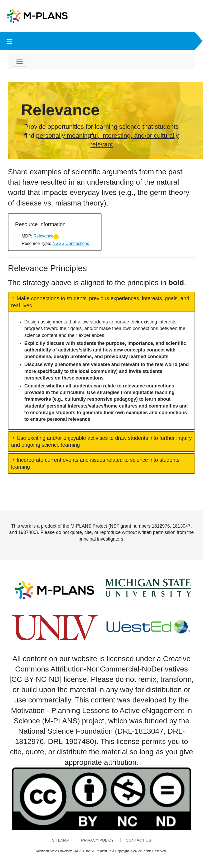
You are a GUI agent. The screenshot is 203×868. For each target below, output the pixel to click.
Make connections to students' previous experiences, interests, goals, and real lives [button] (100, 302)
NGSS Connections (71, 243)
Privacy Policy (98, 840)
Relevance (43, 236)
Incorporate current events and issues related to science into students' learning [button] (96, 463)
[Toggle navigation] (20, 61)
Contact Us (139, 840)
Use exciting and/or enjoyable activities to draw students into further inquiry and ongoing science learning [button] (101, 441)
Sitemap (61, 840)
